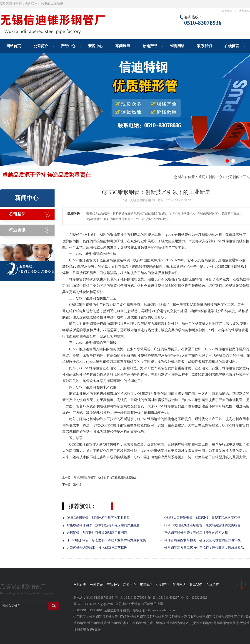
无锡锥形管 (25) (163, 617)
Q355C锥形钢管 (88, 298)
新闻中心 (95, 46)
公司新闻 (233, 177)
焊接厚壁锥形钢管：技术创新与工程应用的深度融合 (105, 477)
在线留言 (232, 46)
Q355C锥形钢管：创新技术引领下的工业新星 (98, 518)
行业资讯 (17, 230)
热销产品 (150, 46)
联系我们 (205, 46)
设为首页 (227, 11)
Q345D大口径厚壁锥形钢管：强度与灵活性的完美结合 (202, 525)
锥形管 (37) (116, 617)
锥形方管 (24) (184, 617)
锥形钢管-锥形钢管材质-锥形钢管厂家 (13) (103, 623)
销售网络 (177, 46)
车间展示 (123, 46)
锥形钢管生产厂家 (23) (234, 617)
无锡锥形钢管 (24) (206, 617)
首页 (202, 177)
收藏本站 (245, 11)
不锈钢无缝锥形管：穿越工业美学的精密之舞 (196, 533)
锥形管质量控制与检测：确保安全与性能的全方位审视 (202, 540)
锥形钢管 (181, 235)
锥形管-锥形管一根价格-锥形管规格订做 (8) (163, 623)
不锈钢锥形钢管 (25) (138, 617)
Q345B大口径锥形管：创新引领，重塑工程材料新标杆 (202, 518)
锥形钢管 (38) (99, 617)
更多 (98, 629)
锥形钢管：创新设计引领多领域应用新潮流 (97, 533)
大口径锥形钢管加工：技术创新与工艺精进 (97, 548)
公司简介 (41, 46)
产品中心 (68, 46)
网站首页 (14, 46)
